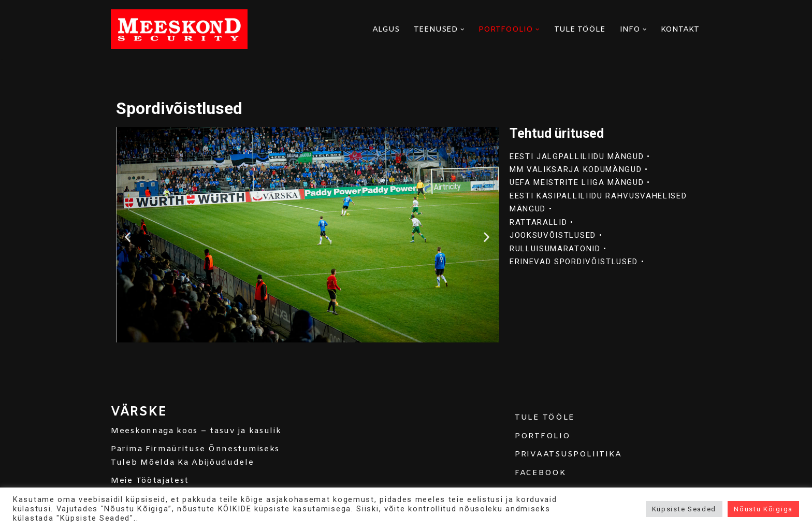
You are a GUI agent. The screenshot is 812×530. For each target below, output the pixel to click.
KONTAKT (680, 30)
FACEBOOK (540, 473)
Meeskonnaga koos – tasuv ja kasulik (196, 431)
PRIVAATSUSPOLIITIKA (568, 455)
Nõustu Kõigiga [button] (763, 509)
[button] (462, 30)
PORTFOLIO (542, 436)
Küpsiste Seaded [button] (684, 509)
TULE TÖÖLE (580, 30)
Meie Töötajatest (150, 481)
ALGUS (386, 30)
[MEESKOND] (179, 29)
